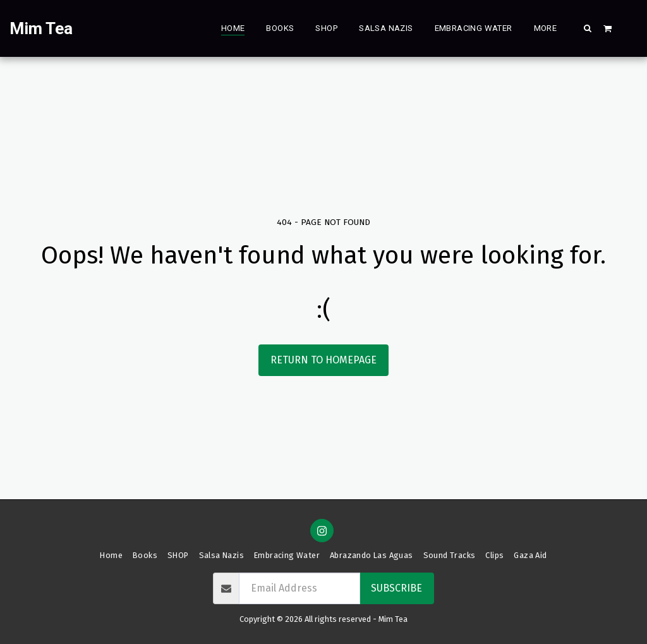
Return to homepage (323, 360)
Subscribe (396, 588)
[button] (588, 28)
